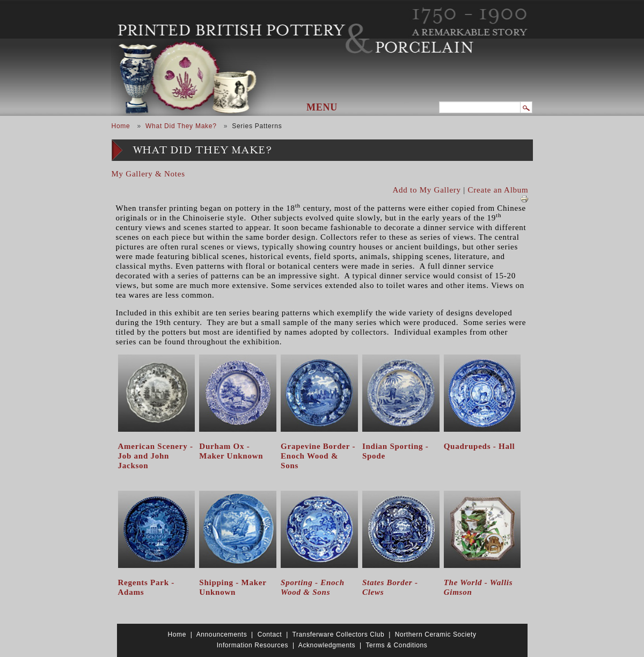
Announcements (222, 634)
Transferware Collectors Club (339, 634)
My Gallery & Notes (148, 174)
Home (121, 126)
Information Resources (253, 645)
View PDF (524, 199)
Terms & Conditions (396, 645)
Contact (270, 634)
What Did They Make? (181, 126)
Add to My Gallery (427, 190)
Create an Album (498, 190)
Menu (322, 107)
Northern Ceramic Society (436, 634)
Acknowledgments (327, 645)
